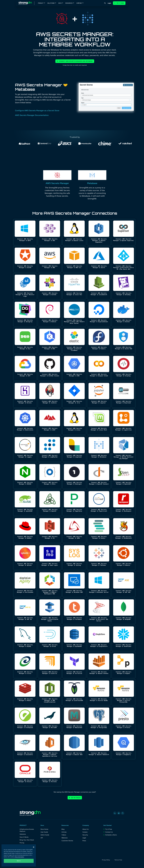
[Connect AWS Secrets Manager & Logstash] (74, 449)
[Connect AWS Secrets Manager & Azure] (99, 259)
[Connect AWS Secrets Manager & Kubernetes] (25, 422)
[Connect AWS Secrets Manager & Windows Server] (99, 584)
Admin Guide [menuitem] (45, 835)
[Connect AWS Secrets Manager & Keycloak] (124, 395)
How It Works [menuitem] (24, 837)
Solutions (51, 3)
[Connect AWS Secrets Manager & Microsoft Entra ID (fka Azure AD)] (124, 259)
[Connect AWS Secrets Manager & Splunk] (25, 557)
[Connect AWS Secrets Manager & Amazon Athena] (99, 665)
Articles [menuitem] (64, 832)
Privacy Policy (106, 860)
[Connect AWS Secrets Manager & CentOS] (50, 286)
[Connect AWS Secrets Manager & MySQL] (25, 638)
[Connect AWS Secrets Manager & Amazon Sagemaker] (99, 232)
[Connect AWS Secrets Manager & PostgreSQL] (99, 719)
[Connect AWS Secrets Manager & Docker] (124, 313)
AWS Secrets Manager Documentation (32, 115)
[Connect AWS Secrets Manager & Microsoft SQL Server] (99, 611)
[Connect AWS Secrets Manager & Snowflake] (124, 638)
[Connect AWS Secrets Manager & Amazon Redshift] (99, 746)
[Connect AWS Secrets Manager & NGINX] (25, 476)
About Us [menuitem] (86, 829)
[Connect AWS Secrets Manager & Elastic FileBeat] (74, 340)
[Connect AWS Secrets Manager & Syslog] (74, 557)
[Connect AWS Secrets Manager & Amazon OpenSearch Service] (50, 746)
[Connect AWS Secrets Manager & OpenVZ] (50, 503)
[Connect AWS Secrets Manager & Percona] (50, 773)
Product (41, 3)
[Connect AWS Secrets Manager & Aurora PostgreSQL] (124, 692)
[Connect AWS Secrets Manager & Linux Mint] (99, 422)
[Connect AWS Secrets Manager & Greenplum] (25, 719)
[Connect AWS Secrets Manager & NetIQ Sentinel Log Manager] (124, 449)
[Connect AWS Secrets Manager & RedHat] (25, 530)
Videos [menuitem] (64, 835)
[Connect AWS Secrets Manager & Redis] (25, 692)
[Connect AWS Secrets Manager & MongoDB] (124, 611)
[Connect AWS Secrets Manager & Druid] (50, 638)
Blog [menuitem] (63, 829)
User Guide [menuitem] (44, 832)
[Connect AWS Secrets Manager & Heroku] (25, 395)
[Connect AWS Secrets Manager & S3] (50, 530)
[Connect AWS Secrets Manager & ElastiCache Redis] (50, 611)
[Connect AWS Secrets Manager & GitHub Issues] (50, 367)
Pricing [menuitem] (22, 843)
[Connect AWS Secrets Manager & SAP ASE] (124, 584)
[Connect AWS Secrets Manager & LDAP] (50, 422)
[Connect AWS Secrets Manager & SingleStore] (99, 638)
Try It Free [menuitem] (109, 829)
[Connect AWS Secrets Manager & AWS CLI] (74, 259)
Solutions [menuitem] (23, 834)
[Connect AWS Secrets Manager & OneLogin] (74, 476)
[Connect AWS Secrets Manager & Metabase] (99, 449)
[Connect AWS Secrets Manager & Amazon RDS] (74, 746)
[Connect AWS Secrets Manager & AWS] (50, 259)
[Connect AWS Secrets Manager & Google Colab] (99, 367)
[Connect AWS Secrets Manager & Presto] (124, 719)
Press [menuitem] (84, 841)
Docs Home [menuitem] (44, 829)
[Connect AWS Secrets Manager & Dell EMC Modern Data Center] (74, 313)
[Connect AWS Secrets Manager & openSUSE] (25, 503)
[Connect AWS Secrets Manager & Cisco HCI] (74, 286)
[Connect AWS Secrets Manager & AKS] (50, 232)
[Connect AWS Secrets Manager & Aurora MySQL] (99, 692)
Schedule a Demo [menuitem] (111, 835)
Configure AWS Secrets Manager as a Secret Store (37, 111)
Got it (19, 861)
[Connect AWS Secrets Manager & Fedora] (99, 340)
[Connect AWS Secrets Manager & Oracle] (25, 773)
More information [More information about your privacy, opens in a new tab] (19, 857)
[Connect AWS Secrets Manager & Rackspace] (124, 503)
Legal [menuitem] (84, 838)
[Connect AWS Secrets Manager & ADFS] (25, 232)
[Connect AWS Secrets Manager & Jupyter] (99, 395)
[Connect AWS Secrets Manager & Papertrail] (99, 503)
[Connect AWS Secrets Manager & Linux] (74, 422)
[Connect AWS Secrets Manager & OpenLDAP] (124, 476)
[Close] (34, 847)
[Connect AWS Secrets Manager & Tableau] (99, 557)
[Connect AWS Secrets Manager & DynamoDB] (74, 638)
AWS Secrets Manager (57, 183)
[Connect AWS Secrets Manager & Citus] (25, 665)
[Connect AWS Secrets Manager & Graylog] (124, 367)
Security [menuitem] (85, 835)
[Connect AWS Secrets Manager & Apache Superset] (124, 232)
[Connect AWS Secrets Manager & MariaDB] (50, 719)
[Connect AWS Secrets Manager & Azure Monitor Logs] (25, 286)
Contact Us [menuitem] (109, 832)
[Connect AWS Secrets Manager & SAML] (74, 530)
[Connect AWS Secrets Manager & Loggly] (25, 449)
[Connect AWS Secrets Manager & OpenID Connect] (99, 476)
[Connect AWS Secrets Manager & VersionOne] (25, 584)
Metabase (92, 183)
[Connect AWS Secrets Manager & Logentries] (124, 422)
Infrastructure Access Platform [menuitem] (27, 830)
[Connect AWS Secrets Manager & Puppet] (124, 665)
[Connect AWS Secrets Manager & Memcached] (74, 719)
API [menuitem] (42, 838)
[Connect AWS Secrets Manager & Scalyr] (99, 530)
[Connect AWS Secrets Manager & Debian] (50, 313)
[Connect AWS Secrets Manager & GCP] (25, 367)
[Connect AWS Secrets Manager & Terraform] (74, 665)
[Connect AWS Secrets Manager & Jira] (74, 395)
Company (79, 3)
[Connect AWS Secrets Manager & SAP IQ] (25, 611)
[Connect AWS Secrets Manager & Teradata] (74, 611)
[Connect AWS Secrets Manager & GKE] (74, 367)
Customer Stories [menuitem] (67, 841)
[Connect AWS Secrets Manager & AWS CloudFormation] (50, 692)
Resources (69, 3)
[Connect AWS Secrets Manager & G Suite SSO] (124, 340)
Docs (60, 3)
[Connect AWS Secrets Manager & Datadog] (124, 286)
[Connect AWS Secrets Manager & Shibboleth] (124, 530)
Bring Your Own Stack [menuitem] (27, 840)
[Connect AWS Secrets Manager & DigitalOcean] (99, 313)
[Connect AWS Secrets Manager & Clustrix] (50, 665)
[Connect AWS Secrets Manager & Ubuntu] (124, 557)
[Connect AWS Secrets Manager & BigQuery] (124, 746)
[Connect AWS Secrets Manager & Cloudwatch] (99, 286)
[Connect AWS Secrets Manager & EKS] (50, 340)
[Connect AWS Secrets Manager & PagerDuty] (74, 503)
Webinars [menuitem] (65, 838)
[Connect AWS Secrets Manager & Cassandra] (25, 746)
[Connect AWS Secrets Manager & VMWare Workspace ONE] (50, 584)
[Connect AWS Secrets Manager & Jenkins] (50, 395)
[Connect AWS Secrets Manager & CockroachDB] (74, 692)
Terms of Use (118, 860)
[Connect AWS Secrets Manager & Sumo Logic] (50, 557)
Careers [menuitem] (85, 832)
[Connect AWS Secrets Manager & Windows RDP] (74, 584)
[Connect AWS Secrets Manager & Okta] (50, 476)
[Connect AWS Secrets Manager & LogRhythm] (50, 449)
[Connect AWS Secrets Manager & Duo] (25, 340)
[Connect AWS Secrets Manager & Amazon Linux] (74, 232)
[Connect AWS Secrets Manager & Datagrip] (25, 313)
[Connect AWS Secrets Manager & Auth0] (25, 259)
